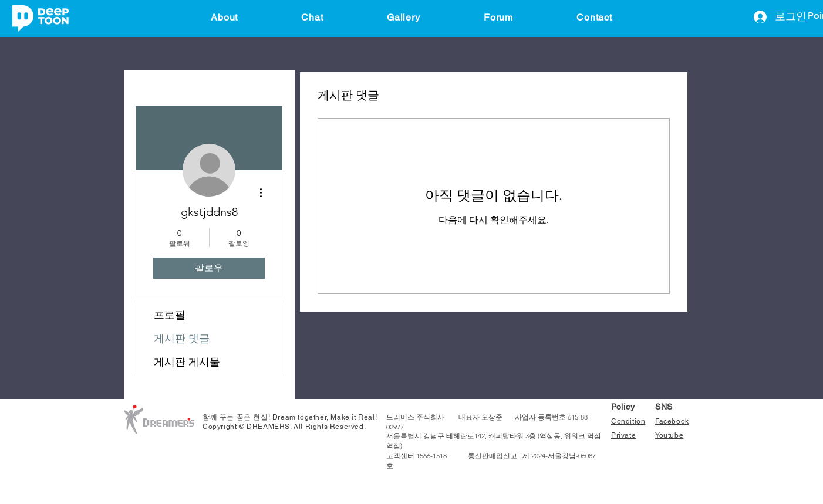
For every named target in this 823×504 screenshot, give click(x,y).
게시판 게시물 (187, 362)
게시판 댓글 (182, 339)
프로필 (170, 315)
